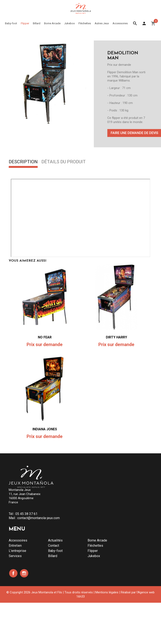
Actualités (55, 540)
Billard (53, 556)
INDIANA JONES (45, 429)
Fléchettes (95, 546)
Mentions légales (107, 592)
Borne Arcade (97, 540)
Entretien (15, 546)
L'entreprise (17, 551)
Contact (54, 546)
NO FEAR (45, 337)
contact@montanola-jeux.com (38, 518)
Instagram (24, 573)
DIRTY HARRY (116, 337)
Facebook (13, 573)
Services (15, 556)
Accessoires (18, 540)
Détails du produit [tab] (64, 162)
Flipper (93, 551)
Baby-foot (55, 551)
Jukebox (94, 556)
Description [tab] (23, 162)
